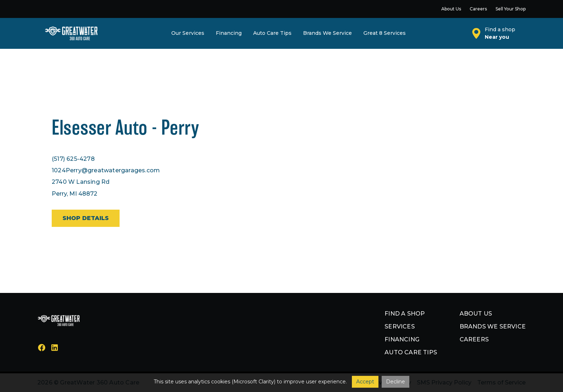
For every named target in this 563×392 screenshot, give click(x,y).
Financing (402, 339)
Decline (396, 382)
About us (476, 314)
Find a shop (405, 314)
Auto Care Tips (411, 352)
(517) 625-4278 (73, 159)
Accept (365, 382)
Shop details (86, 218)
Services (400, 326)
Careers (474, 339)
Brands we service (493, 326)
